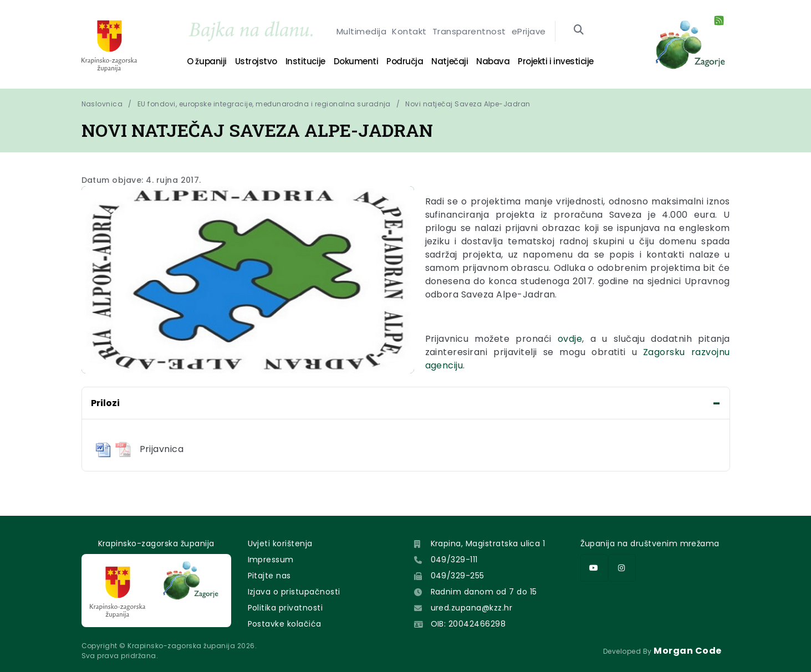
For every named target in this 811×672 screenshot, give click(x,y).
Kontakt (409, 31)
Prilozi (105, 403)
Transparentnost (469, 31)
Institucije (305, 61)
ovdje (570, 339)
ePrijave (529, 31)
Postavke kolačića (285, 624)
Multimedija (361, 31)
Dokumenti (356, 61)
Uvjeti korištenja (280, 543)
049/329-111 (454, 560)
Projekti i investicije (555, 61)
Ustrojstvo (256, 61)
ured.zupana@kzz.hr (472, 608)
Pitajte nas (269, 576)
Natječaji (450, 61)
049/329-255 (458, 576)
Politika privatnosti (285, 608)
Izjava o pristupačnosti (294, 592)
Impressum (271, 560)
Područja (405, 61)
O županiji (206, 61)
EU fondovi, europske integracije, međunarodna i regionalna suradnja (264, 104)
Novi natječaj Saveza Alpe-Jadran (468, 104)
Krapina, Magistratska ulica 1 (488, 543)
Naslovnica (102, 104)
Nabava (493, 61)
